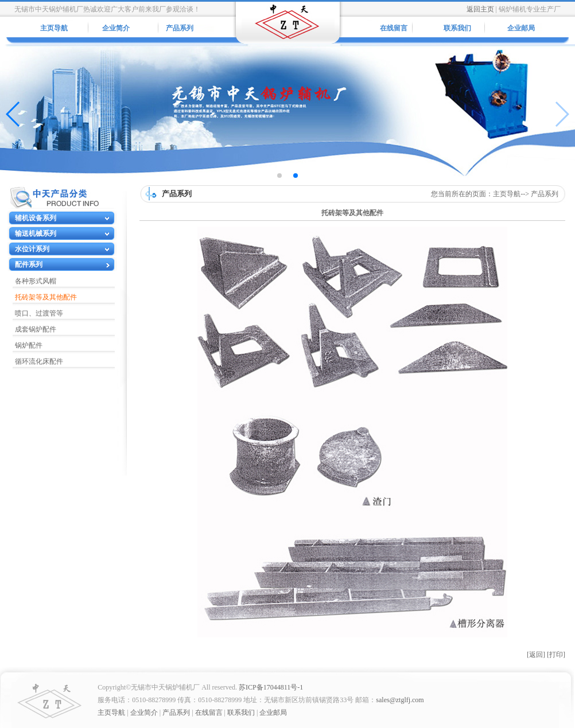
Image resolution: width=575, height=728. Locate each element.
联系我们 (457, 28)
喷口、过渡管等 (39, 313)
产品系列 (180, 28)
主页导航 (54, 28)
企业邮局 (521, 28)
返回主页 (480, 9)
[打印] (556, 655)
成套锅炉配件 (36, 329)
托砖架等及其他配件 (46, 297)
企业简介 (116, 28)
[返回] (536, 655)
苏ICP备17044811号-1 (271, 687)
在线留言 (394, 28)
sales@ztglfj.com (400, 700)
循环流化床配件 (39, 361)
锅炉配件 (29, 345)
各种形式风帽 (36, 281)
